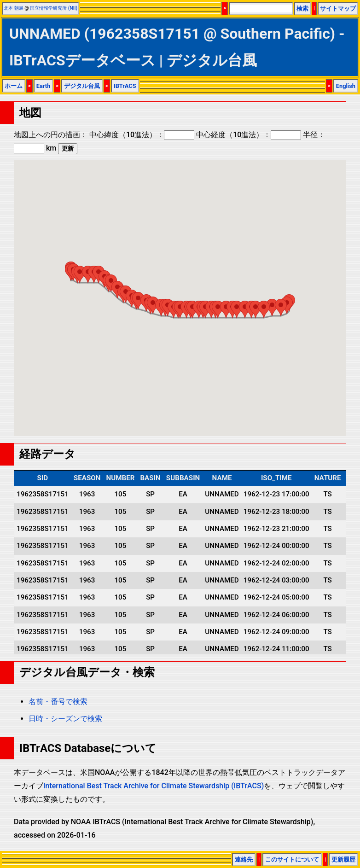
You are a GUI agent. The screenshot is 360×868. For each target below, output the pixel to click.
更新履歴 (343, 859)
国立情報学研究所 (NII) (54, 8)
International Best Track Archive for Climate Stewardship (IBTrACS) (154, 786)
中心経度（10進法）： (249, 135)
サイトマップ (338, 9)
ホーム (14, 86)
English (346, 86)
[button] (80, 274)
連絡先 (244, 859)
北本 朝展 (14, 8)
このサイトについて (292, 859)
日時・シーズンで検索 (65, 719)
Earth (44, 86)
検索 (302, 9)
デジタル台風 (82, 86)
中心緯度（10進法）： (142, 135)
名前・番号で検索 (58, 702)
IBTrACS (125, 86)
